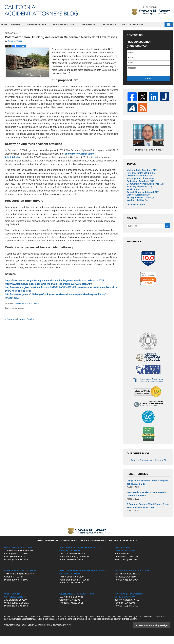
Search (167, 238)
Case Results (92, 25)
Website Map (98, 547)
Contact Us (159, 25)
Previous (11, 319)
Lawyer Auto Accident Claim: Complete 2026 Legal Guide (148, 492)
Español (142, 25)
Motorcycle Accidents (139, 179)
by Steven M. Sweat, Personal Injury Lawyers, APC (151, 11)
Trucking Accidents (138, 191)
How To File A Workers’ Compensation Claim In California (148, 503)
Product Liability (136, 212)
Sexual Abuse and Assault (141, 200)
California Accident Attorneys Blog (41, 10)
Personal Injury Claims (140, 171)
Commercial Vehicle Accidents (26, 303)
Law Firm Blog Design (156, 634)
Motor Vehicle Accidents (141, 166)
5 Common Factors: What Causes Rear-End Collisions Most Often (148, 514)
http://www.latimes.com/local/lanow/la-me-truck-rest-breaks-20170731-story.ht (47, 284)
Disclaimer (67, 547)
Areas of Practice (68, 25)
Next (30, 319)
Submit (148, 79)
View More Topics (135, 217)
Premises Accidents (138, 175)
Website (20, 25)
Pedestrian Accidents (139, 183)
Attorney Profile (41, 25)
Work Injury (134, 196)
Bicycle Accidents (137, 204)
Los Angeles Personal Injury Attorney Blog (146, 471)
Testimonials (113, 25)
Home (7, 25)
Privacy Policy (82, 547)
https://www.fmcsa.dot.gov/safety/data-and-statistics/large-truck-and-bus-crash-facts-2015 (54, 280)
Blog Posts (127, 547)
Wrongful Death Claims (139, 208)
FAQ (129, 25)
